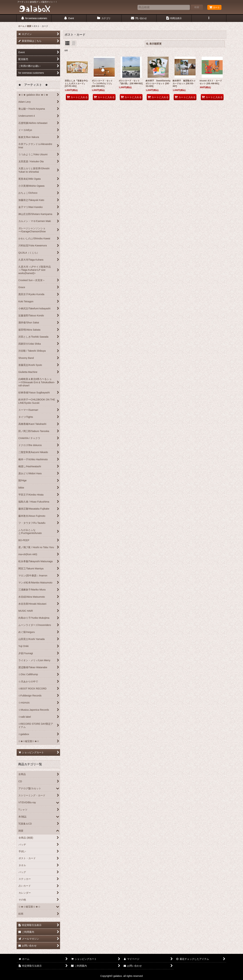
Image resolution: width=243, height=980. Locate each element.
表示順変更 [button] (154, 44)
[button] (209, 18)
